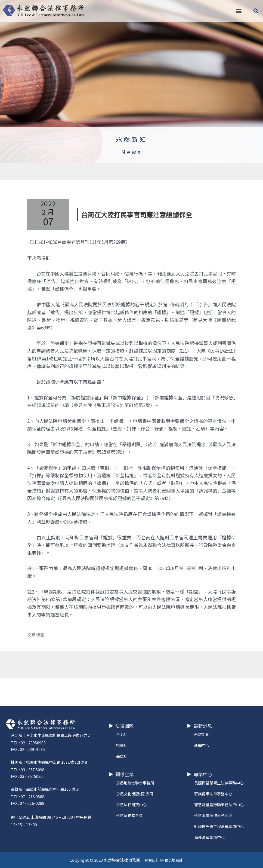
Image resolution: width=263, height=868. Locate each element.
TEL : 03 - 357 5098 (28, 770)
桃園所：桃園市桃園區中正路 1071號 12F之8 (49, 762)
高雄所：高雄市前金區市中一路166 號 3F (46, 789)
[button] (239, 11)
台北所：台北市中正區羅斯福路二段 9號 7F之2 (50, 735)
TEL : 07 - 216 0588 (28, 797)
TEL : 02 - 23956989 (28, 743)
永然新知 (132, 139)
